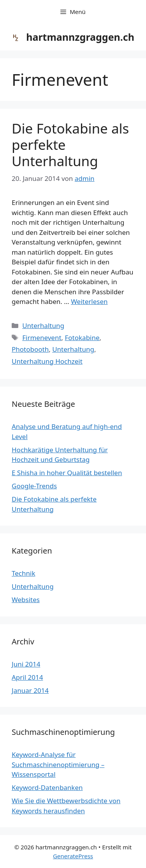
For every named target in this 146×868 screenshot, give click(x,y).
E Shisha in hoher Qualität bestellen (67, 473)
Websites (26, 600)
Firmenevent (42, 338)
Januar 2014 (30, 690)
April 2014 (27, 677)
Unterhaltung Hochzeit (47, 361)
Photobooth (30, 349)
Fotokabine (82, 338)
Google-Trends (34, 486)
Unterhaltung (43, 325)
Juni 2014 (26, 664)
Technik (24, 573)
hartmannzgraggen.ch (80, 37)
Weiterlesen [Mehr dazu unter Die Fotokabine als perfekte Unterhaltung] (89, 301)
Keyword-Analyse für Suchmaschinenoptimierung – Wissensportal (58, 764)
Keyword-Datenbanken (47, 787)
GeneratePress (73, 856)
